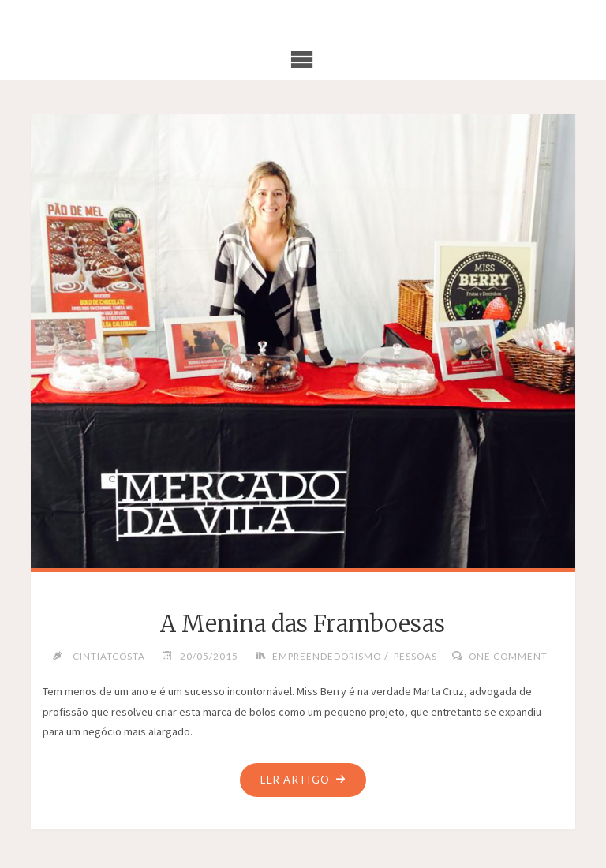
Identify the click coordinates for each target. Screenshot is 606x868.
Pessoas (415, 656)
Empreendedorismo (327, 656)
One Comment (508, 656)
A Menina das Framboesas (303, 624)
